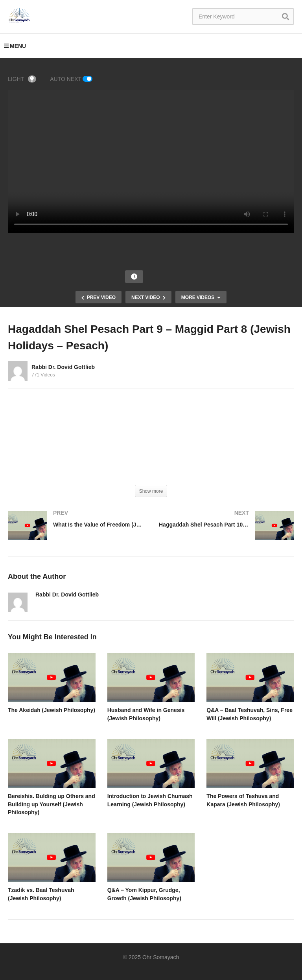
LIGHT (22, 79)
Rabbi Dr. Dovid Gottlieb (63, 367)
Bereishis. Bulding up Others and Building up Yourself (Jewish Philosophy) (52, 804)
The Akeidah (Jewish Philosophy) (52, 710)
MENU (15, 46)
